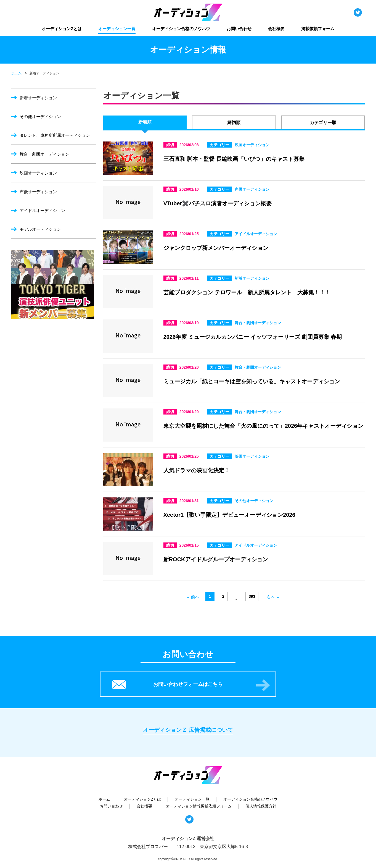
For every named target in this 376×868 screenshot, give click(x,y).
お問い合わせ (239, 29)
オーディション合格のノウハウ (181, 29)
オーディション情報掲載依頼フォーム (199, 806)
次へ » (273, 597)
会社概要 (276, 29)
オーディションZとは (62, 29)
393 (252, 596)
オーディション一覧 (117, 29)
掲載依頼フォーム (318, 29)
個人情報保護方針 (261, 806)
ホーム (104, 799)
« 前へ (193, 597)
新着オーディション (38, 98)
